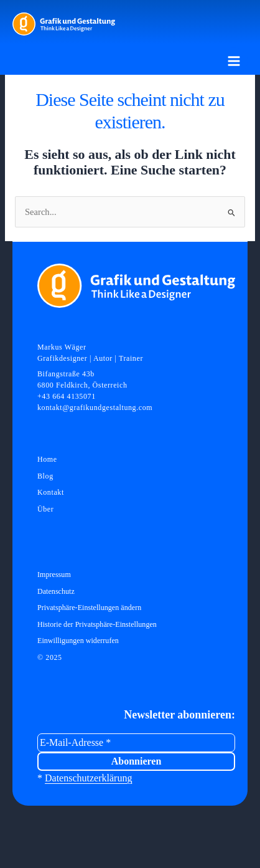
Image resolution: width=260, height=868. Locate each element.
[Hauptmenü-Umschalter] (234, 61)
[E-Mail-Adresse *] (136, 743)
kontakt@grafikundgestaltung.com (95, 408)
